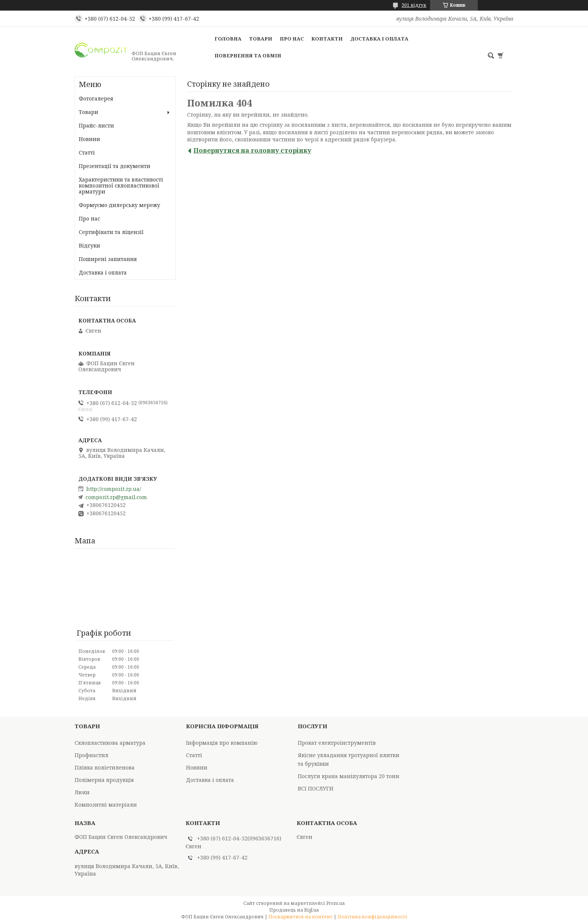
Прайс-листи (96, 125)
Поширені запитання (108, 259)
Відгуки (89, 245)
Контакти (327, 39)
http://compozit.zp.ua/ (114, 489)
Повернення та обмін (248, 55)
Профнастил (91, 755)
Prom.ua (335, 903)
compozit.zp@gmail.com (116, 497)
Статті (87, 152)
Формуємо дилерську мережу (119, 205)
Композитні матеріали (106, 805)
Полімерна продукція (104, 780)
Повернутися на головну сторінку (252, 150)
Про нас (292, 39)
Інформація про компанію (222, 743)
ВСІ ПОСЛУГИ (316, 788)
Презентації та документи (115, 166)
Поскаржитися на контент (301, 917)
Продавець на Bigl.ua (294, 910)
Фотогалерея (96, 98)
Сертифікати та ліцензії (111, 232)
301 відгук (414, 5)
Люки (82, 792)
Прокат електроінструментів (337, 743)
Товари (261, 39)
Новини (89, 139)
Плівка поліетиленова (105, 767)
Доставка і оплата (379, 39)
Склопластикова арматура (110, 743)
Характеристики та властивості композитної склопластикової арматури (121, 185)
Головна (228, 39)
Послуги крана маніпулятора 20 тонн (349, 776)
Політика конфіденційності (372, 917)
